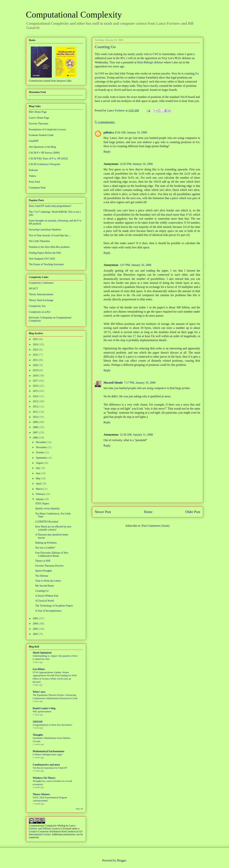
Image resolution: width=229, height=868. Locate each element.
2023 (36, 350)
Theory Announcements (41, 294)
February (41, 494)
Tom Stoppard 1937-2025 (42, 259)
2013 (36, 401)
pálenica (109, 132)
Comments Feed (37, 188)
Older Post (193, 512)
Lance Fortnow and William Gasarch (52, 827)
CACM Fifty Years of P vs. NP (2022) (48, 159)
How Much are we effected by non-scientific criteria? (53, 528)
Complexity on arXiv (40, 312)
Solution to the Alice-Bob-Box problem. (50, 247)
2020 (36, 365)
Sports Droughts (43, 571)
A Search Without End (47, 596)
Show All (79, 809)
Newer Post (103, 512)
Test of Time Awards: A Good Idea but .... (50, 235)
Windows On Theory (44, 778)
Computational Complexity (74, 15)
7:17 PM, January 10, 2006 (140, 383)
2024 (36, 345)
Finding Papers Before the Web (45, 253)
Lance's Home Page (39, 118)
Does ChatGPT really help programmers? (50, 206)
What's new (39, 692)
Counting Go (42, 591)
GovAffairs (39, 669)
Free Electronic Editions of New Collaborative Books (52, 554)
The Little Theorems (39, 241)
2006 (36, 438)
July (38, 468)
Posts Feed (34, 182)
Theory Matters (41, 794)
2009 (36, 422)
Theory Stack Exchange (41, 300)
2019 (36, 370)
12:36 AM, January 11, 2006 (136, 435)
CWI (155, 54)
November (42, 447)
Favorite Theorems (39, 124)
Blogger (121, 860)
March (40, 489)
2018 (36, 376)
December (41, 442)
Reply (107, 152)
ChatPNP (34, 141)
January (40, 499)
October (40, 452)
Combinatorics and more (46, 765)
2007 (36, 433)
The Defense (42, 576)
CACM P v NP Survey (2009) (44, 153)
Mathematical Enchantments (49, 751)
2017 (36, 381)
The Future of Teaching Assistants (46, 264)
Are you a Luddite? (45, 548)
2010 (36, 417)
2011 (36, 412)
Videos (32, 176)
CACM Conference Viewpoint (45, 164)
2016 (36, 386)
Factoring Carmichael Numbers (45, 230)
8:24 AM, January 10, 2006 (131, 132)
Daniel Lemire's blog (44, 708)
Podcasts (33, 170)
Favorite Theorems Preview (49, 566)
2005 (36, 618)
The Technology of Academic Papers (54, 606)
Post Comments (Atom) (155, 526)
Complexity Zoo (37, 306)
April (39, 484)
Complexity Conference (41, 283)
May (39, 478)
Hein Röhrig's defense (150, 62)
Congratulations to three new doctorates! (53, 725)
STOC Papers (42, 504)
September (42, 458)
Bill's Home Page (38, 112)
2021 (36, 360)
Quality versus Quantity (47, 508)
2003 (36, 629)
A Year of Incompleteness (48, 611)
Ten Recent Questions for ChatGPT (50, 768)
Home (148, 512)
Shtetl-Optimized (42, 653)
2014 (36, 396)
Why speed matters (42, 711)
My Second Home (44, 586)
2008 (36, 427)
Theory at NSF (43, 561)
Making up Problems (46, 543)
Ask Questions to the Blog (42, 147)
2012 (36, 407)
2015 (36, 391)
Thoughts (38, 735)
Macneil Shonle (113, 383)
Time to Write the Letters (48, 581)
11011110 (38, 722)
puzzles (166, 73)
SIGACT (34, 289)
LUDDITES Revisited (47, 522)
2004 (36, 624)
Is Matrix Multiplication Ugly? (48, 754)
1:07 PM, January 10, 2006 (135, 265)
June (39, 473)
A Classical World (44, 601)
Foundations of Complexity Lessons (48, 129)
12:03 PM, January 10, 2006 (136, 164)
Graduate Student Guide (41, 135)
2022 (36, 355)
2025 (36, 339)
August (40, 463)
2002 (36, 634)
